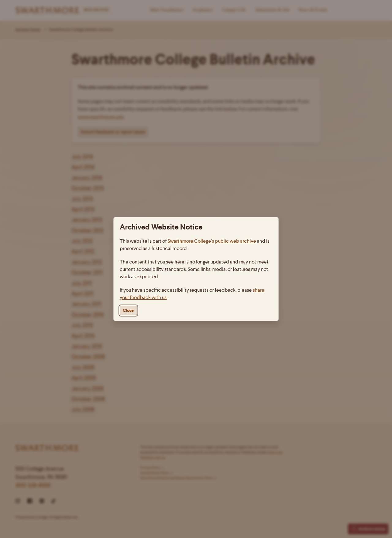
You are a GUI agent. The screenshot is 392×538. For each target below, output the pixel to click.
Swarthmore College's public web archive (212, 241)
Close (128, 311)
